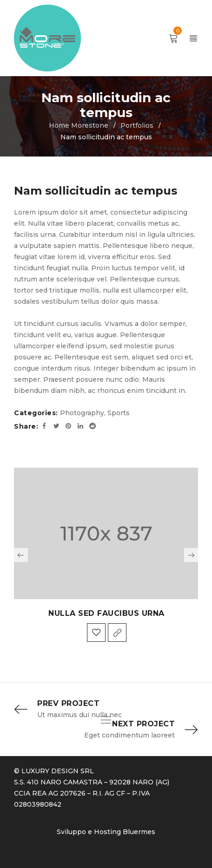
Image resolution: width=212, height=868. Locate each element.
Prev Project (68, 703)
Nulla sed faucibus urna (106, 613)
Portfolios (137, 125)
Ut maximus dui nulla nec (79, 715)
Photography (82, 413)
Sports (119, 413)
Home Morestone (79, 125)
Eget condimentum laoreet (129, 735)
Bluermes (139, 832)
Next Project (143, 724)
